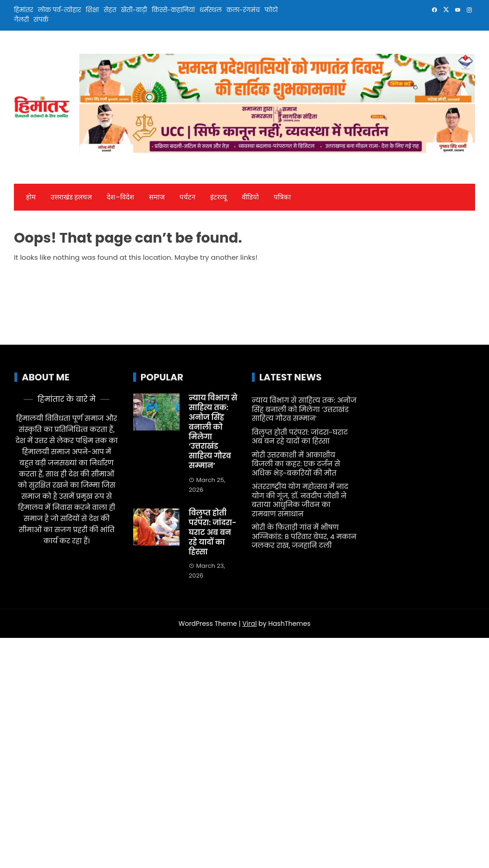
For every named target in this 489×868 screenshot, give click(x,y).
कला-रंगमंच (243, 10)
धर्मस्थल (211, 10)
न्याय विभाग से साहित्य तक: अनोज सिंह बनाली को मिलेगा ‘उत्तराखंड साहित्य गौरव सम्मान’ (213, 432)
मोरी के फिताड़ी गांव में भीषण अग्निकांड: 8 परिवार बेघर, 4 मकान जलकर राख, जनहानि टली (304, 536)
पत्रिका (282, 197)
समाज (157, 197)
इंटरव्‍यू (219, 197)
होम (31, 197)
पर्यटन (187, 197)
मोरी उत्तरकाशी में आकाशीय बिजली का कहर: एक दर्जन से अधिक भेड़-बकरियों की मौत (296, 464)
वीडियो (250, 197)
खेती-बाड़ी (134, 10)
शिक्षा (93, 10)
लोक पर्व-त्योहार (59, 10)
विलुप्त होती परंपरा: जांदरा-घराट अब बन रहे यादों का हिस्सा (213, 532)
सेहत (110, 10)
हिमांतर (23, 10)
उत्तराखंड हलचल (71, 197)
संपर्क (41, 20)
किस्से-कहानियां (173, 10)
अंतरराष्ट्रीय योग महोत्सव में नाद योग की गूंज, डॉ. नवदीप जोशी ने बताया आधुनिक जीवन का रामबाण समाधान (300, 500)
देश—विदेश (120, 197)
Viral (249, 624)
